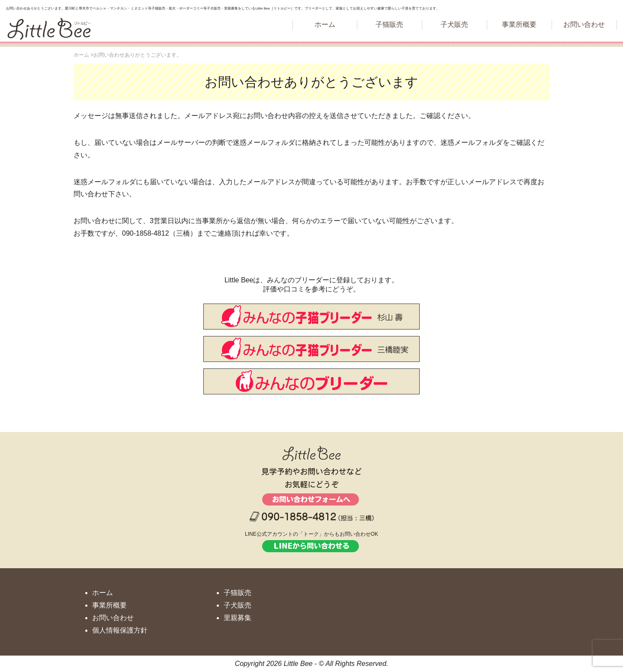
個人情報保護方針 (120, 630)
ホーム (325, 24)
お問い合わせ (584, 24)
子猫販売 (389, 24)
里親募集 (238, 618)
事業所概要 (519, 24)
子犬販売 (454, 24)
